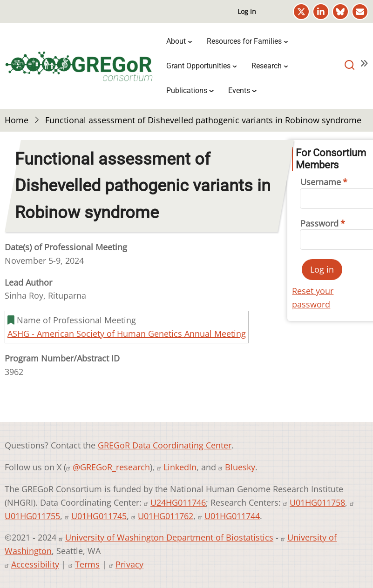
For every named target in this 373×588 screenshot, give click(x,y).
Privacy (129, 564)
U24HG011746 (178, 502)
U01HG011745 (99, 516)
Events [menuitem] (239, 90)
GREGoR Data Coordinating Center (165, 445)
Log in (247, 11)
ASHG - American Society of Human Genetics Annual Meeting (127, 334)
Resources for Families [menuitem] (244, 41)
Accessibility (35, 564)
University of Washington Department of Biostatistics (169, 537)
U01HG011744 (232, 516)
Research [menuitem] (267, 66)
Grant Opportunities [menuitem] (198, 66)
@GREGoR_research (111, 467)
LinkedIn (180, 467)
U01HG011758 (317, 502)
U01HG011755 (32, 516)
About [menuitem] (176, 41)
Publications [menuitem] (187, 90)
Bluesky (240, 467)
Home (17, 120)
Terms (87, 564)
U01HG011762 (166, 516)
